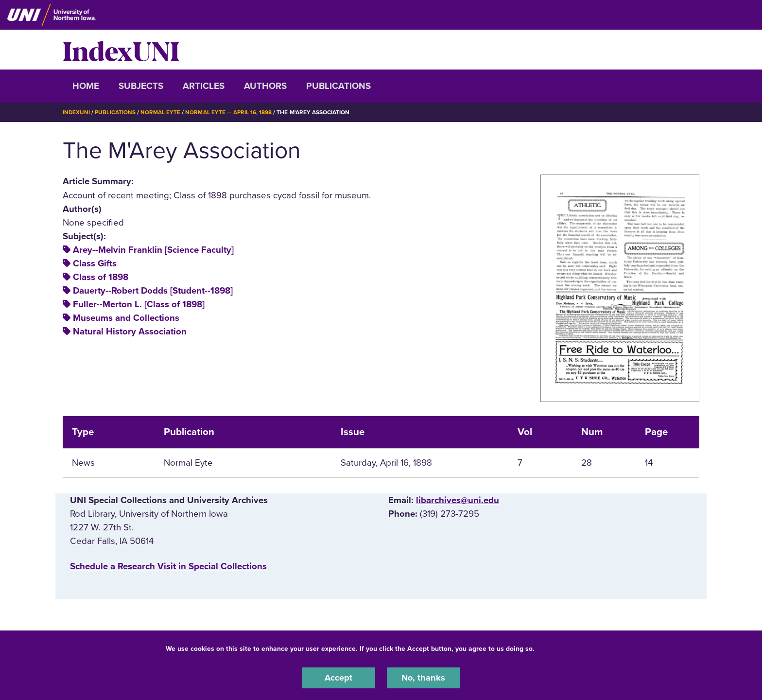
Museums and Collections (126, 318)
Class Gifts (95, 263)
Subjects (141, 86)
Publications (338, 86)
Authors (265, 86)
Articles (204, 86)
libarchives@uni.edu (458, 500)
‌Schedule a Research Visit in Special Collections (168, 566)
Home (86, 86)
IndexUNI (121, 50)
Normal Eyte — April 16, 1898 (229, 112)
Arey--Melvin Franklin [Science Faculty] (153, 250)
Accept (339, 678)
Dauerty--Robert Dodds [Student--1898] (153, 291)
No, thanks (423, 678)
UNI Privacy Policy (567, 648)
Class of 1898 (101, 277)
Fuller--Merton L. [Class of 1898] (139, 304)
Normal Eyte (161, 112)
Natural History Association (130, 332)
